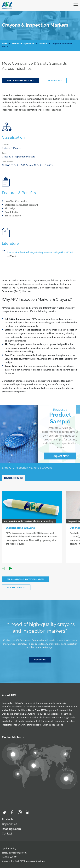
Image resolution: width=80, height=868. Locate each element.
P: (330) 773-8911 (10, 857)
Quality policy (9, 848)
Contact (7, 834)
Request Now (60, 456)
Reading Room (11, 829)
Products (43, 44)
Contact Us (40, 660)
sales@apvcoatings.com (14, 853)
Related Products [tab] (13, 478)
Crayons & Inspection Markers (19, 157)
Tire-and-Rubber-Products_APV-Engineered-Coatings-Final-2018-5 (40, 252)
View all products (16, 587)
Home (5, 44)
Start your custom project (21, 80)
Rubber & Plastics (12, 148)
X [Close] (78, 409)
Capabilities (9, 824)
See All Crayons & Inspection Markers (26, 579)
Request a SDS (55, 80)
